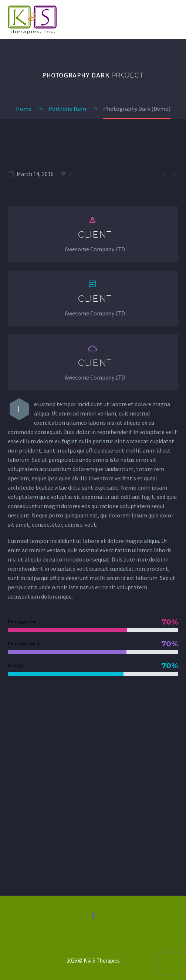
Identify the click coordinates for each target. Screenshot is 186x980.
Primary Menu (172, 20)
